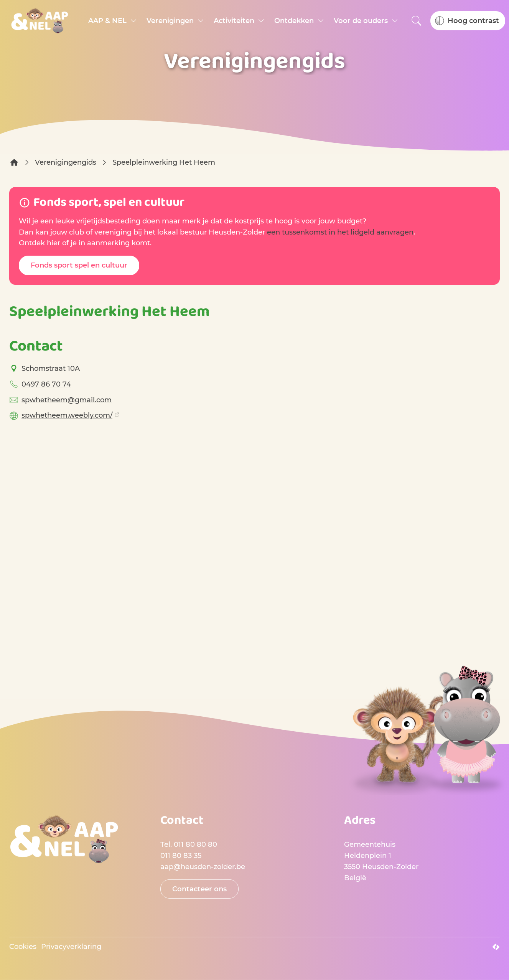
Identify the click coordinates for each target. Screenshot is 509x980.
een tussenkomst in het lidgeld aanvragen (340, 232)
